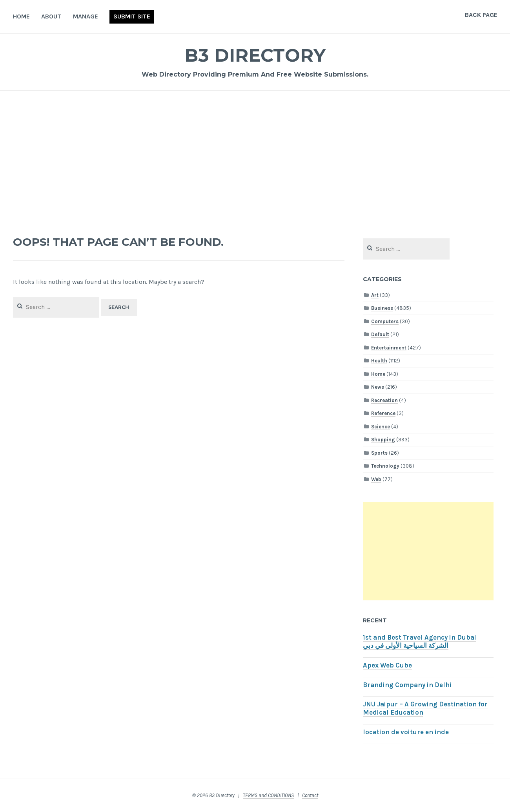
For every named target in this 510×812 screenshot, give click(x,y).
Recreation (384, 400)
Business (382, 308)
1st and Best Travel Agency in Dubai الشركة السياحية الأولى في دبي (420, 642)
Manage (86, 16)
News (378, 387)
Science (381, 427)
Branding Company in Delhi (407, 685)
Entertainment (389, 348)
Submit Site (132, 16)
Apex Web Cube (387, 665)
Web (376, 479)
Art (375, 295)
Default (380, 334)
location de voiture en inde (406, 732)
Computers (385, 321)
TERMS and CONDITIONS (268, 795)
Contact (310, 795)
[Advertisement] (255, 159)
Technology (385, 466)
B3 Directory (255, 55)
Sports (379, 453)
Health (379, 361)
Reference (383, 413)
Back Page (481, 15)
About (51, 16)
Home (21, 16)
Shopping (383, 440)
